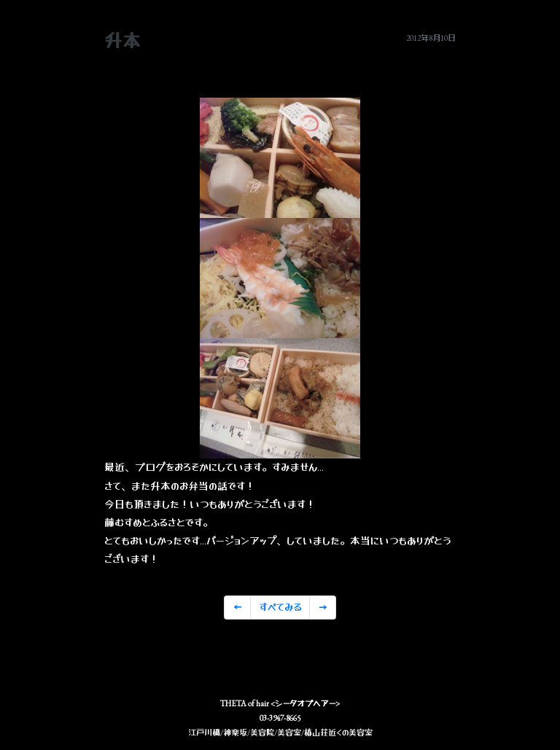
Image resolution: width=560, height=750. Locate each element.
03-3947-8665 (280, 718)
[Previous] (237, 608)
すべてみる (280, 607)
